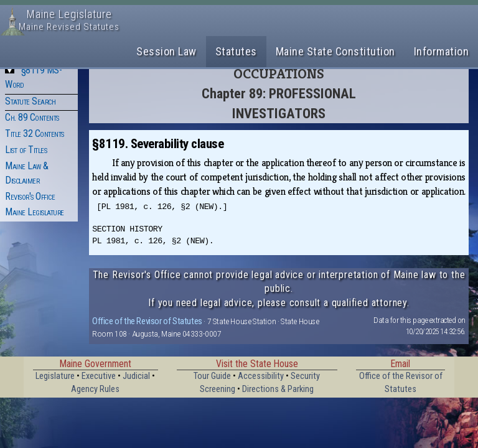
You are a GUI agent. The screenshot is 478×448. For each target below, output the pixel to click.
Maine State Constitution (335, 51)
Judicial (136, 376)
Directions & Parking (278, 389)
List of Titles (26, 150)
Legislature (55, 376)
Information (442, 51)
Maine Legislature (35, 212)
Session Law (166, 51)
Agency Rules (95, 389)
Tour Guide (212, 376)
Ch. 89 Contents (32, 117)
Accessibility (261, 376)
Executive (99, 376)
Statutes (236, 51)
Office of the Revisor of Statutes (147, 321)
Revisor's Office (30, 196)
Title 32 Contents (35, 133)
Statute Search (30, 101)
